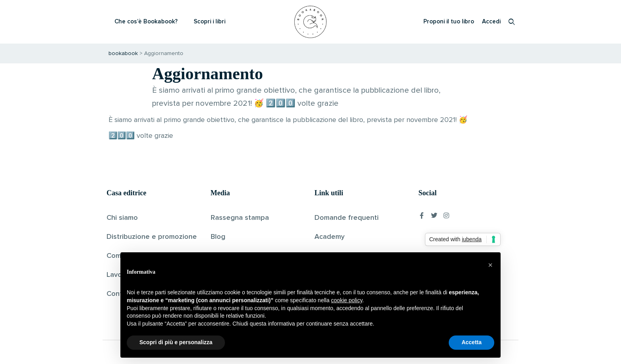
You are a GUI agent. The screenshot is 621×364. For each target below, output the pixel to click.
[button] (490, 265)
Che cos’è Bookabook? (146, 22)
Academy (330, 237)
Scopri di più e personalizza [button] (176, 342)
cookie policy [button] (347, 300)
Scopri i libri (210, 22)
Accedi (491, 22)
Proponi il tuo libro (449, 22)
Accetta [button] (471, 342)
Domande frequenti (347, 218)
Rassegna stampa (240, 218)
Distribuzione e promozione (152, 237)
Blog (218, 237)
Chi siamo (122, 218)
